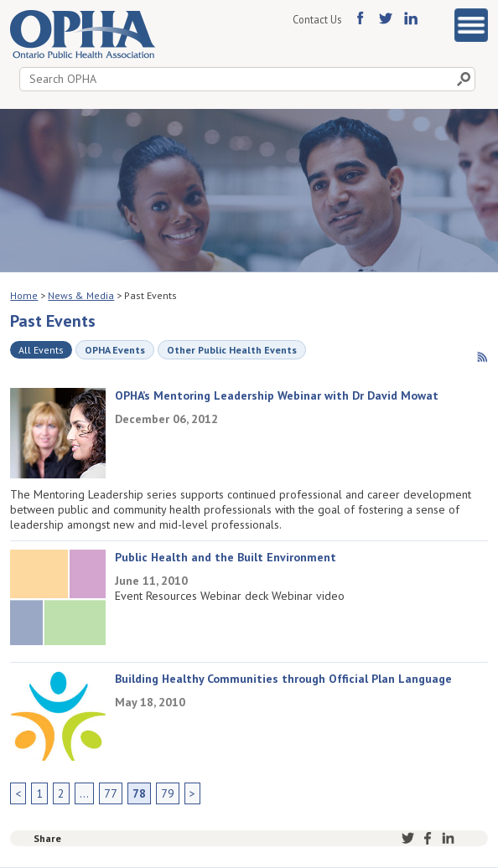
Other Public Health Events (232, 350)
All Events (41, 350)
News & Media (81, 295)
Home (24, 295)
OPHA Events (115, 350)
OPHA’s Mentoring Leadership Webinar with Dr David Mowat (277, 395)
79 (168, 793)
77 (111, 793)
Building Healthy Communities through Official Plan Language (283, 679)
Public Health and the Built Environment (226, 557)
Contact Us (317, 19)
